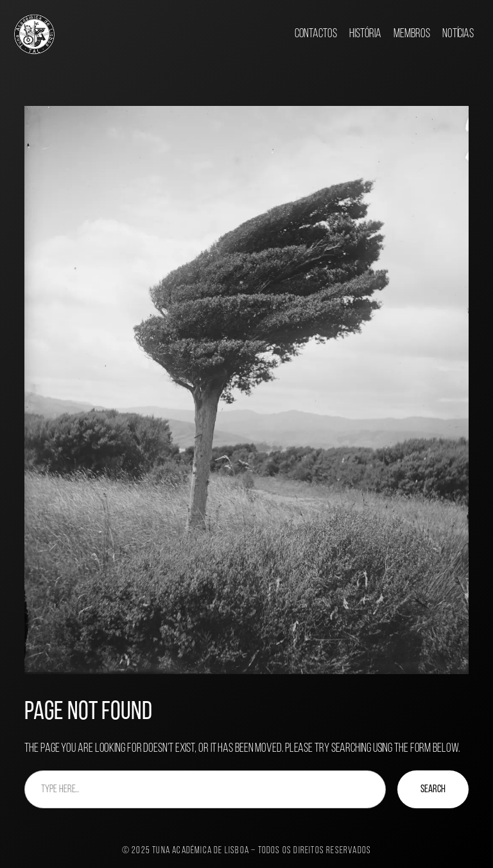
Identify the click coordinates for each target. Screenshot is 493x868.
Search (433, 789)
